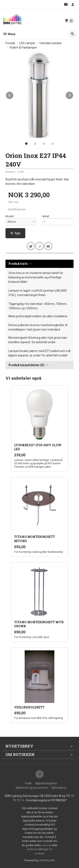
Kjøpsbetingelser (46, 783)
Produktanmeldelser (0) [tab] (26, 365)
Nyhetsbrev (59, 788)
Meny (9, 34)
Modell (10, 216)
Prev (13, 95)
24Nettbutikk (47, 860)
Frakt (28, 783)
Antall (46, 216)
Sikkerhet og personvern (32, 788)
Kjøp (15, 233)
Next (73, 95)
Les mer (47, 845)
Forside (10, 43)
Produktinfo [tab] (18, 264)
